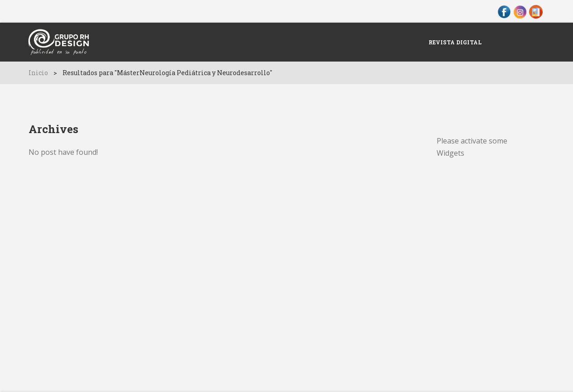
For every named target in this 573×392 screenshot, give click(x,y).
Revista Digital (455, 42)
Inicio (38, 73)
